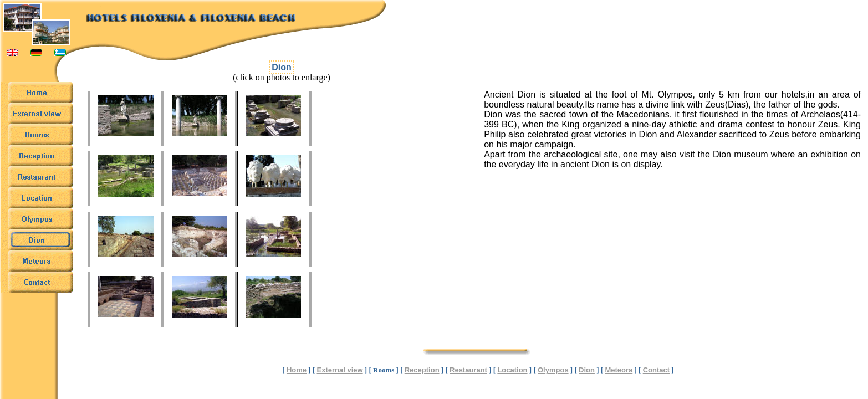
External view (340, 370)
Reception (422, 370)
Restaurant (468, 370)
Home (297, 370)
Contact (656, 370)
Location (512, 370)
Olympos (553, 370)
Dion (587, 370)
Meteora (619, 370)
